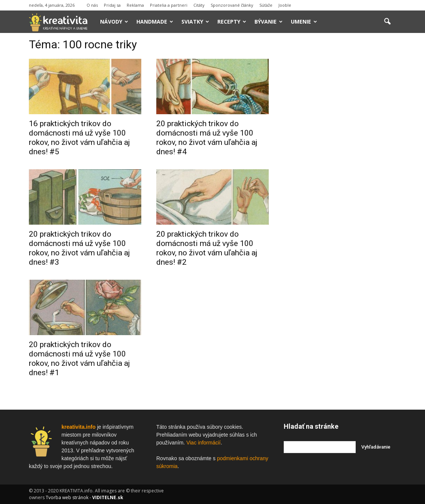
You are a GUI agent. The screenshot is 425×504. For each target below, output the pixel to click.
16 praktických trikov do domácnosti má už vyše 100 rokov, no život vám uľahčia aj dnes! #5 (79, 138)
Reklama (135, 5)
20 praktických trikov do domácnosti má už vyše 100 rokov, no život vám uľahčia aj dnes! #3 (79, 248)
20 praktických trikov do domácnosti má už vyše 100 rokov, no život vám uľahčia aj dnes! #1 (79, 359)
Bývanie (269, 22)
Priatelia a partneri (169, 5)
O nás (92, 5)
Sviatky (195, 22)
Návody (114, 22)
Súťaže (266, 5)
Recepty (232, 22)
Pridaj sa (112, 5)
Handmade (155, 22)
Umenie (304, 22)
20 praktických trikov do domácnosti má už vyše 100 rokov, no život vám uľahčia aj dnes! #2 (207, 248)
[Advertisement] (340, 153)
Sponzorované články (232, 5)
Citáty (199, 5)
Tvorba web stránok (67, 497)
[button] (387, 22)
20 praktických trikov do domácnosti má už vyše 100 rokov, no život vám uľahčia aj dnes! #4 (207, 138)
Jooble (285, 5)
